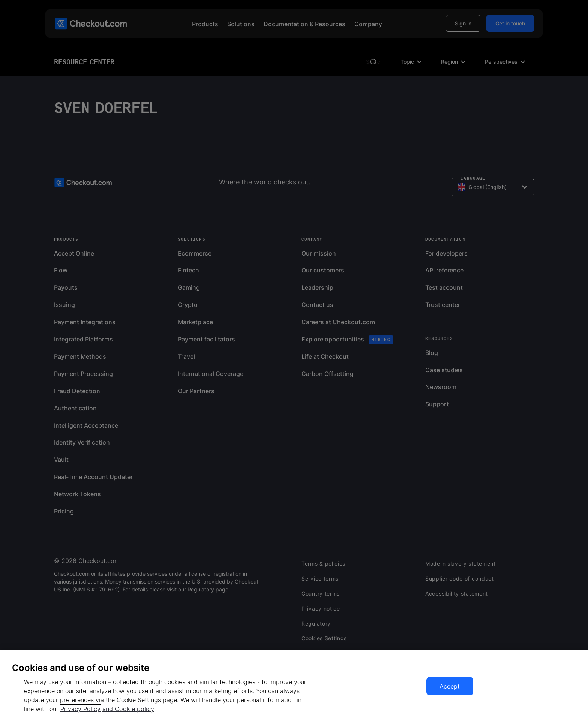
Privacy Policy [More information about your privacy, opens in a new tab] (80, 709)
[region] (294, 686)
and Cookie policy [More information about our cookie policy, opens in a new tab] (128, 709)
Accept (450, 686)
